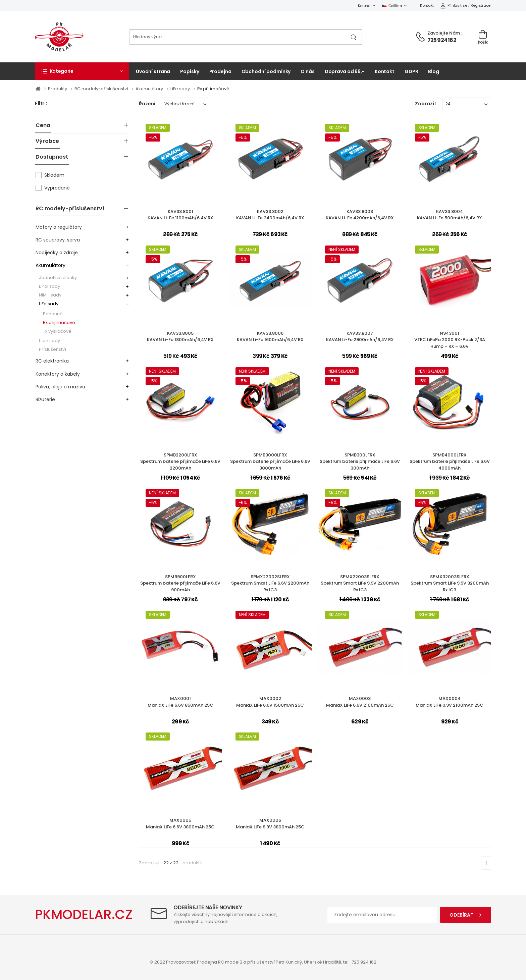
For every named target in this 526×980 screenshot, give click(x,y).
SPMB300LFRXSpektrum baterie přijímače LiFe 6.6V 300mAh (360, 461)
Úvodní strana (153, 71)
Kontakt (427, 5)
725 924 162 (442, 40)
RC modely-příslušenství (102, 89)
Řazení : (148, 104)
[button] (82, 71)
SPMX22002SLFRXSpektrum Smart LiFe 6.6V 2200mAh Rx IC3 (270, 583)
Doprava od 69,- (345, 71)
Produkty (58, 89)
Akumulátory (150, 89)
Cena (43, 125)
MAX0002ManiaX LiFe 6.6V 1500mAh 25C (270, 702)
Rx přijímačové (213, 89)
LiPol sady (49, 286)
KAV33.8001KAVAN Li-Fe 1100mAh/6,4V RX (180, 215)
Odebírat (461, 915)
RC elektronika (52, 361)
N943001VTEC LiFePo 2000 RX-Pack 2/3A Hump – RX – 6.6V (450, 340)
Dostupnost (52, 157)
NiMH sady (50, 295)
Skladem (54, 175)
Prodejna (220, 71)
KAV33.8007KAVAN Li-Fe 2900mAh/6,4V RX (360, 337)
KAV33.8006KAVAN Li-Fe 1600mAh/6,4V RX (270, 337)
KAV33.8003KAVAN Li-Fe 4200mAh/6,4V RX (360, 215)
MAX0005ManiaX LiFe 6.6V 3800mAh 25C (180, 824)
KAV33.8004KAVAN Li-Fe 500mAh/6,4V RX (450, 215)
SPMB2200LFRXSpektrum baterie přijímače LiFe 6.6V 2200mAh (180, 461)
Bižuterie (45, 399)
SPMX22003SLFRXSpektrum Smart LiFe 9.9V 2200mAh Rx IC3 (360, 583)
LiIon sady (49, 341)
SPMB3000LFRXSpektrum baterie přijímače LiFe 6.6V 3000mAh (270, 461)
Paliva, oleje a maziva (60, 387)
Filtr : (41, 104)
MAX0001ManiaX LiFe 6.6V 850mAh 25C (180, 702)
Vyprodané (57, 188)
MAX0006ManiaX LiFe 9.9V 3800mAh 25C (270, 824)
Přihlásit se (454, 5)
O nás (307, 71)
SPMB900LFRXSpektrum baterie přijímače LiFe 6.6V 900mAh (180, 583)
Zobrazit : (427, 104)
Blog (434, 71)
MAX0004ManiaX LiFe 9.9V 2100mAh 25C (450, 702)
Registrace (481, 5)
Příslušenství (52, 349)
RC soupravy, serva (58, 240)
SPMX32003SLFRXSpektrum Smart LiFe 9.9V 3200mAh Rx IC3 (450, 583)
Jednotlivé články (58, 278)
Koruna (364, 6)
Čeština (392, 6)
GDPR (411, 71)
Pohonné (53, 314)
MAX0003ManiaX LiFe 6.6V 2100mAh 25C (360, 702)
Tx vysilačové (57, 331)
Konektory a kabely (58, 374)
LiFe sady (181, 89)
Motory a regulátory (59, 227)
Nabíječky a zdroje (57, 253)
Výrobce (47, 141)
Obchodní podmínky (266, 71)
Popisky (190, 71)
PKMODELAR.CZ (84, 914)
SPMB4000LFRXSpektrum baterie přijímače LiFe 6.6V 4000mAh (450, 461)
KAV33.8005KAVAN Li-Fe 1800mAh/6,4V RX (180, 337)
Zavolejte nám (444, 33)
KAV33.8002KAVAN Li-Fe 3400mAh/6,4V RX (270, 215)
